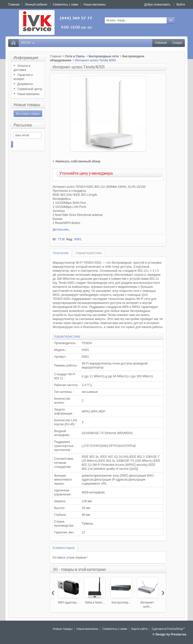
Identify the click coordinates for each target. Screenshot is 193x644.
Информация (26, 58)
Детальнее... (62, 229)
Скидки (177, 43)
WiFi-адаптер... (68, 603)
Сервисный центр (30, 89)
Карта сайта (139, 629)
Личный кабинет (36, 5)
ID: (55, 239)
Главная (56, 56)
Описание (61, 253)
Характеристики (89, 253)
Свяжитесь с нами (115, 629)
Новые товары (27, 105)
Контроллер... (121, 603)
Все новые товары (28, 114)
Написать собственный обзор (78, 161)
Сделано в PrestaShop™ (168, 629)
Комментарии (64, 548)
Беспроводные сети (104, 56)
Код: (70, 239)
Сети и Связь (75, 56)
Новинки (161, 43)
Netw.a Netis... (95, 603)
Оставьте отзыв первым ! (70, 558)
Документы (25, 84)
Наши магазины (28, 94)
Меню (28, 43)
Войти (181, 5)
